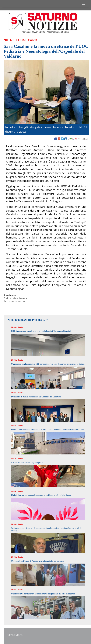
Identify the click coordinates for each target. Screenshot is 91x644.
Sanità (33, 40)
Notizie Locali (16, 40)
